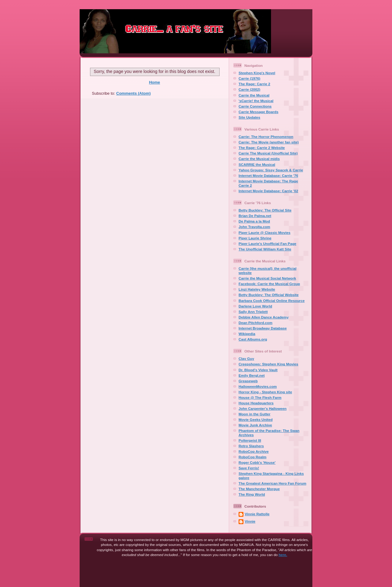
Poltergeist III (250, 440)
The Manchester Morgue (259, 489)
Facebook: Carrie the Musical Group (269, 284)
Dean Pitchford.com (255, 323)
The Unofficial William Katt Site (265, 249)
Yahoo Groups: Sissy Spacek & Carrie (271, 170)
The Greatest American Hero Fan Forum (272, 483)
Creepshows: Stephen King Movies (268, 364)
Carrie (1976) (249, 78)
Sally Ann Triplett (253, 312)
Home (154, 82)
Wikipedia (247, 334)
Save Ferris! (249, 468)
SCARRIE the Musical (257, 164)
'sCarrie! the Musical (256, 101)
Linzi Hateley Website (257, 289)
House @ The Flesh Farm (260, 397)
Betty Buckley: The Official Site (265, 210)
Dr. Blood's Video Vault (258, 370)
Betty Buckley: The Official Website (269, 295)
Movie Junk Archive (255, 425)
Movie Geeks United (256, 419)
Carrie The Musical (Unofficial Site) (268, 153)
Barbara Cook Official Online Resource (272, 301)
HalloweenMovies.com (258, 386)
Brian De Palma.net (255, 216)
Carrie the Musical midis (259, 159)
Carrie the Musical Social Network (267, 278)
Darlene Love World (255, 306)
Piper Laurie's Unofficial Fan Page (268, 244)
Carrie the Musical (254, 95)
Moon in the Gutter (254, 414)
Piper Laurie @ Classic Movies (264, 233)
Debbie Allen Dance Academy (264, 317)
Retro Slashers (251, 446)
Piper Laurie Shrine (255, 238)
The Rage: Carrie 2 (254, 84)
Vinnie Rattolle (257, 514)
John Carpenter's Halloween (263, 408)
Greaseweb (248, 381)
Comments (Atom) (134, 93)
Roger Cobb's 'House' (257, 462)
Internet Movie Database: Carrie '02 (268, 191)
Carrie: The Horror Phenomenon (266, 137)
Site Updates (249, 117)
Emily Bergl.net (252, 375)
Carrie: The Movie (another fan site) (269, 142)
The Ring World (252, 494)
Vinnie (250, 521)
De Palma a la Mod (254, 221)
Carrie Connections (255, 106)
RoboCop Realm (253, 457)
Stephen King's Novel (257, 73)
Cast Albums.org (253, 339)
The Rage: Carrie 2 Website (262, 148)
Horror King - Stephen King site (265, 392)
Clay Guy (246, 358)
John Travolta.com (254, 227)
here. (283, 555)
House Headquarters (256, 403)
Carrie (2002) (249, 89)
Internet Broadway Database (263, 328)
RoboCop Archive (254, 451)
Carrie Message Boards (258, 112)
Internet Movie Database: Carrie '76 (268, 175)
